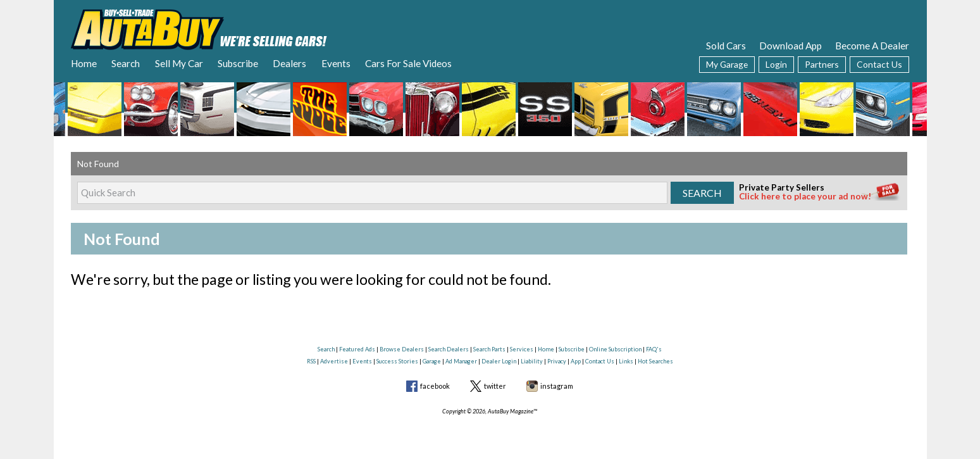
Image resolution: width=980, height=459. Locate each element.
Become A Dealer (872, 46)
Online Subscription (615, 349)
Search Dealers (449, 349)
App (576, 361)
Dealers (289, 63)
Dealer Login (499, 361)
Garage (432, 361)
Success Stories (397, 361)
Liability (532, 361)
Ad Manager (461, 361)
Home (84, 63)
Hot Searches (655, 361)
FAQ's (654, 349)
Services (522, 349)
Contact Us (879, 64)
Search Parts (489, 349)
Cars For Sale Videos (408, 63)
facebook (435, 386)
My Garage (727, 64)
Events (336, 63)
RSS (311, 361)
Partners (822, 64)
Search (126, 63)
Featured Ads (357, 349)
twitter (495, 386)
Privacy (557, 361)
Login (776, 64)
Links (626, 361)
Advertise (334, 361)
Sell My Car (179, 63)
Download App (791, 46)
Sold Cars (726, 46)
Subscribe (238, 63)
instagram (557, 386)
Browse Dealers (402, 349)
